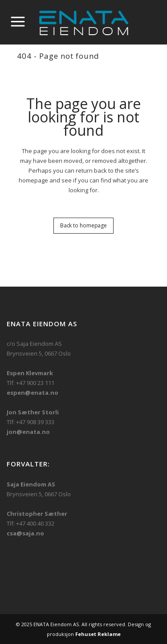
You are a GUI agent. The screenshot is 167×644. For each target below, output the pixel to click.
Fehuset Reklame (98, 634)
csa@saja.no (25, 533)
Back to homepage (83, 225)
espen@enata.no (33, 393)
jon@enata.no (28, 432)
